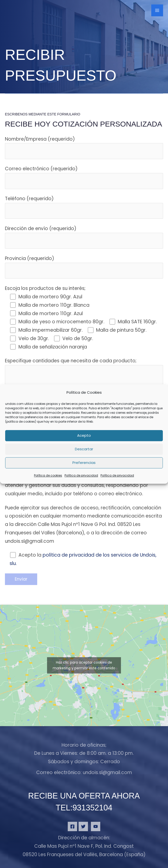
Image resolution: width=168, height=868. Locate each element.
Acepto (84, 436)
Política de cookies (48, 475)
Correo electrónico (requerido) (84, 177)
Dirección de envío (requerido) (84, 237)
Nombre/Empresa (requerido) (84, 147)
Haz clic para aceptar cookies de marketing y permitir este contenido (84, 665)
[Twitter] (83, 828)
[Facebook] (72, 828)
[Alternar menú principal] (157, 12)
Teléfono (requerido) (84, 207)
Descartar (84, 449)
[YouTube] (96, 828)
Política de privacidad (81, 475)
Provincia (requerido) (84, 267)
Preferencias (84, 463)
